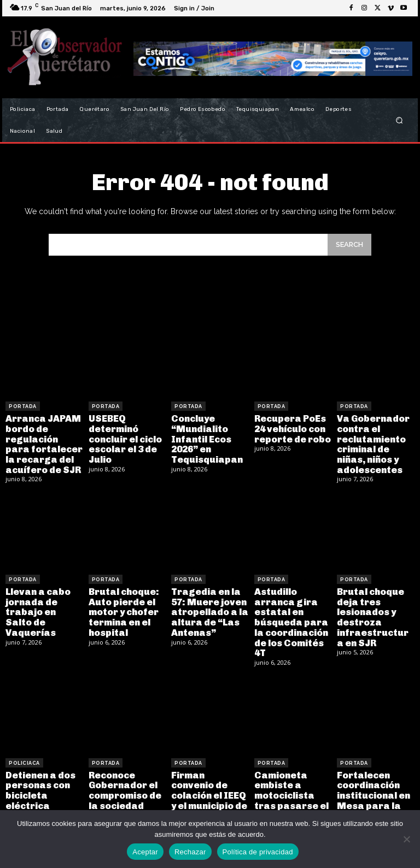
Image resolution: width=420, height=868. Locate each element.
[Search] (349, 244)
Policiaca (24, 755)
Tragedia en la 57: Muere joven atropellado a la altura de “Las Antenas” (208, 607)
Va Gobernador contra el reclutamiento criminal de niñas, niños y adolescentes (372, 442)
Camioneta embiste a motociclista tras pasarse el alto (290, 786)
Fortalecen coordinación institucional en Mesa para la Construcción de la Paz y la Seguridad (375, 796)
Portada (23, 406)
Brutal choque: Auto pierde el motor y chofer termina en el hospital (123, 607)
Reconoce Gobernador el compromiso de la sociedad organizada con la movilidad (125, 791)
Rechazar (190, 852)
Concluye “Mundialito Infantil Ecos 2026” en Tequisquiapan (205, 437)
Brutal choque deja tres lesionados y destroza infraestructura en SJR (375, 612)
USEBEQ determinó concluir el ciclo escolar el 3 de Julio (125, 437)
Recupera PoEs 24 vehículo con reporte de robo (291, 428)
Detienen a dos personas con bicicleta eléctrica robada (39, 786)
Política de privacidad (258, 852)
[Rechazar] (406, 839)
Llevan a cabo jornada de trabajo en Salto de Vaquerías (43, 602)
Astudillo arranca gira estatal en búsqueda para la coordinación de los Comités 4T (290, 616)
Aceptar (145, 852)
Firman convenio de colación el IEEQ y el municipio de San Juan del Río (209, 786)
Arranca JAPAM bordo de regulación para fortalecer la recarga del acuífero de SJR (43, 442)
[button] (399, 120)
